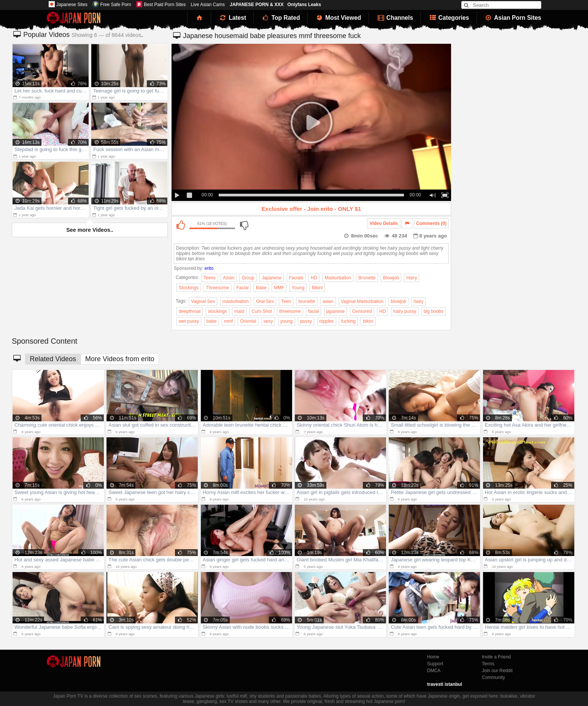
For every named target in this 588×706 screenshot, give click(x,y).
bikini (368, 321)
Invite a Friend (496, 657)
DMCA (434, 671)
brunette (307, 301)
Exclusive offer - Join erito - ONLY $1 (311, 209)
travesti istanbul (445, 684)
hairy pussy (405, 311)
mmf (228, 321)
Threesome (217, 288)
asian (328, 301)
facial (313, 311)
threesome (290, 311)
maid (239, 311)
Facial (242, 288)
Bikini (317, 288)
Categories (449, 18)
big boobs (434, 311)
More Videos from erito (120, 359)
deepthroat (190, 311)
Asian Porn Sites (513, 18)
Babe (261, 288)
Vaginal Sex (203, 301)
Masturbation (338, 278)
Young (298, 288)
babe (212, 321)
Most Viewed (338, 18)
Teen (286, 301)
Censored (362, 311)
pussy (306, 321)
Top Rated (280, 18)
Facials (296, 278)
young (287, 321)
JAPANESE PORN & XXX (257, 5)
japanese (336, 311)
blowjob (398, 301)
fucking (348, 321)
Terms (488, 664)
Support (435, 664)
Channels (395, 18)
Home (433, 657)
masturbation (236, 301)
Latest (232, 18)
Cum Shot (261, 311)
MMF (279, 288)
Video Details (384, 223)
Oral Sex (265, 301)
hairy (418, 301)
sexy (268, 321)
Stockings (189, 288)
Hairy (412, 278)
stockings (218, 311)
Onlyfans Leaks (304, 5)
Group (248, 278)
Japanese (272, 278)
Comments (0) (431, 223)
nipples (327, 321)
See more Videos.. (90, 230)
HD (314, 278)
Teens (210, 278)
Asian (229, 278)
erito (209, 268)
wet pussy (189, 321)
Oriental (248, 321)
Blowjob (391, 278)
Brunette (367, 278)
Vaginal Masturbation (362, 301)
